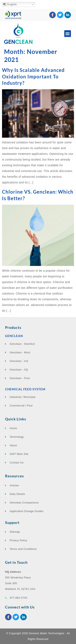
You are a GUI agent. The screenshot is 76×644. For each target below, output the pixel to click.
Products (13, 327)
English (10, 4)
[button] (68, 34)
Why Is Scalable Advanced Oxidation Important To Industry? (33, 76)
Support (12, 522)
